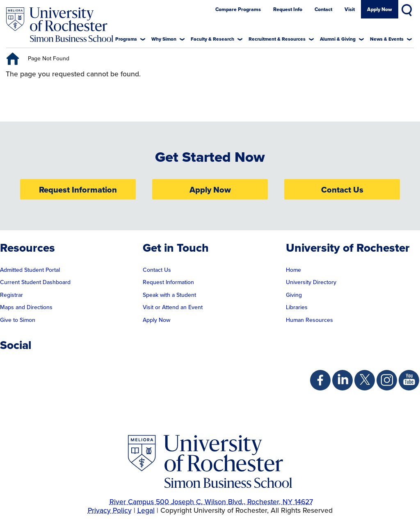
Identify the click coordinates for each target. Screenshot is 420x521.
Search (408, 9)
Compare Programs (238, 10)
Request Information (78, 190)
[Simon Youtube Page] (409, 380)
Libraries (297, 308)
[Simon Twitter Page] (365, 380)
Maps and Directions (26, 308)
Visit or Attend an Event (173, 308)
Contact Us (342, 190)
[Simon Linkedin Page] (342, 380)
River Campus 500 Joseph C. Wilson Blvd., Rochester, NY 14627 (211, 502)
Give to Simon (18, 320)
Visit (350, 10)
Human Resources (309, 320)
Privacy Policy (110, 511)
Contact (323, 10)
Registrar (11, 295)
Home (293, 270)
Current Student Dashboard (35, 282)
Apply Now (380, 10)
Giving (294, 295)
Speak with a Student (169, 295)
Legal (146, 511)
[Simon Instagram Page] (387, 380)
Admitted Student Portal (30, 270)
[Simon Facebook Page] (320, 380)
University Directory (311, 282)
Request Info (288, 10)
